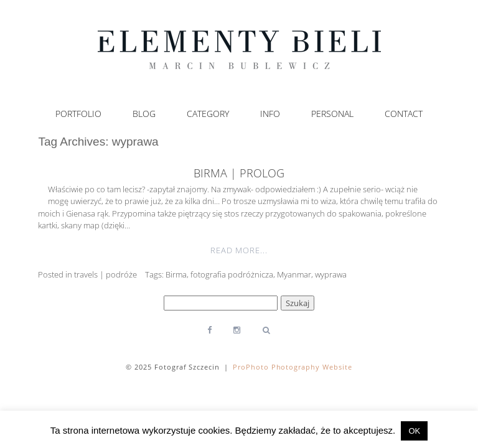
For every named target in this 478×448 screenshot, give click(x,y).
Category (208, 114)
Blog (144, 114)
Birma (176, 274)
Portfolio (78, 114)
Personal (332, 114)
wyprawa (331, 274)
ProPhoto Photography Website (293, 367)
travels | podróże (105, 274)
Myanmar (294, 274)
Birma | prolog (239, 173)
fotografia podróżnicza (232, 274)
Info (270, 114)
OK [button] (414, 431)
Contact (404, 114)
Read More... (239, 250)
